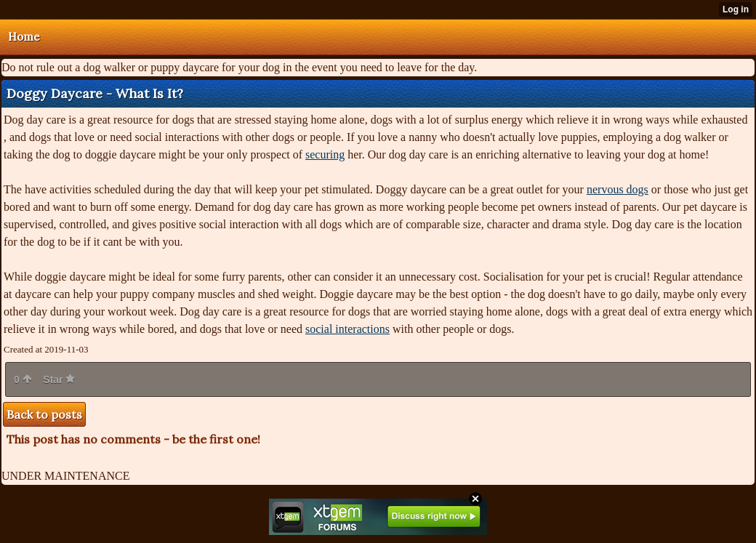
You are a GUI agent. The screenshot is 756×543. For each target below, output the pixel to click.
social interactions (347, 329)
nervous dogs (618, 189)
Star (59, 379)
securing (325, 154)
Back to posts (44, 414)
